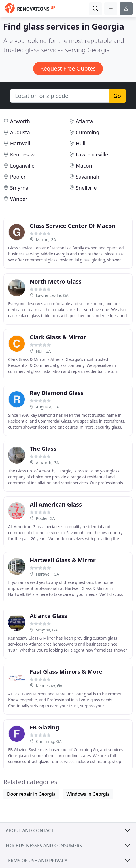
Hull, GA (43, 351)
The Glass (43, 449)
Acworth (20, 121)
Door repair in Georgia (31, 794)
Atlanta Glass (48, 616)
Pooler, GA (45, 518)
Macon (84, 166)
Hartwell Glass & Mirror (63, 560)
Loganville (22, 166)
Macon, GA (46, 240)
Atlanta (84, 121)
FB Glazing (44, 727)
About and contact (30, 830)
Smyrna (19, 188)
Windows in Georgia (88, 794)
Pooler (18, 177)
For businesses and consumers (44, 846)
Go (117, 96)
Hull (81, 143)
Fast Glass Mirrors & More (66, 672)
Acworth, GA (47, 463)
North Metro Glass (56, 281)
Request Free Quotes (68, 68)
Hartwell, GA (48, 574)
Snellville (86, 188)
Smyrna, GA (47, 630)
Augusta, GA (47, 407)
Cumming (88, 132)
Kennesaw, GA (49, 686)
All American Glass (56, 504)
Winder (19, 199)
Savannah (88, 177)
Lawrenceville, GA (52, 295)
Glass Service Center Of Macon (73, 226)
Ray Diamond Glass (57, 393)
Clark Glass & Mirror (58, 337)
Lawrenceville (92, 154)
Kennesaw (23, 154)
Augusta (20, 132)
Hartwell (20, 143)
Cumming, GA (49, 741)
